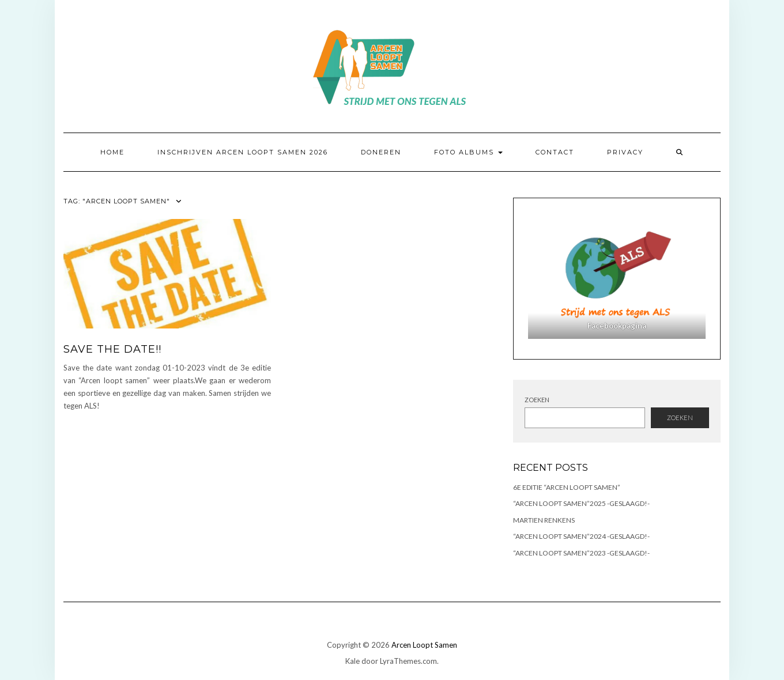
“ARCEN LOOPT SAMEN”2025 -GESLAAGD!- (581, 503)
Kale (353, 661)
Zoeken (537, 400)
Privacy (625, 152)
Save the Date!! (112, 349)
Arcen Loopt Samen (424, 645)
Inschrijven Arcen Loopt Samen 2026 (243, 152)
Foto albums (468, 152)
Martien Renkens (544, 520)
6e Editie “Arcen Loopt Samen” (567, 487)
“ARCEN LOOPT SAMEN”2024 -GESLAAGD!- (581, 536)
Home (112, 152)
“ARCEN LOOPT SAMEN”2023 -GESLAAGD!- (581, 553)
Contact (555, 152)
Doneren (381, 152)
